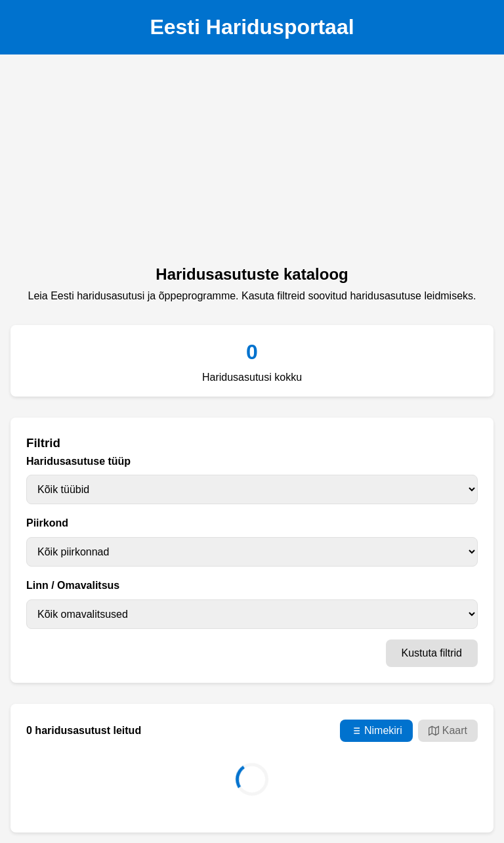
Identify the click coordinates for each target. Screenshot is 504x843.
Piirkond (47, 523)
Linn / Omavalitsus (73, 585)
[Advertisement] (252, 163)
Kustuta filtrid (432, 653)
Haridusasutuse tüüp (78, 461)
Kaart (448, 731)
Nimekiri (376, 731)
